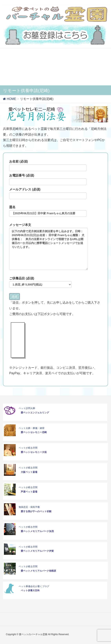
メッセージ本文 (49, 247)
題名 (48, 211)
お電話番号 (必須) (48, 179)
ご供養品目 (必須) (40, 282)
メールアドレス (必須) (48, 193)
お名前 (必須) (48, 165)
